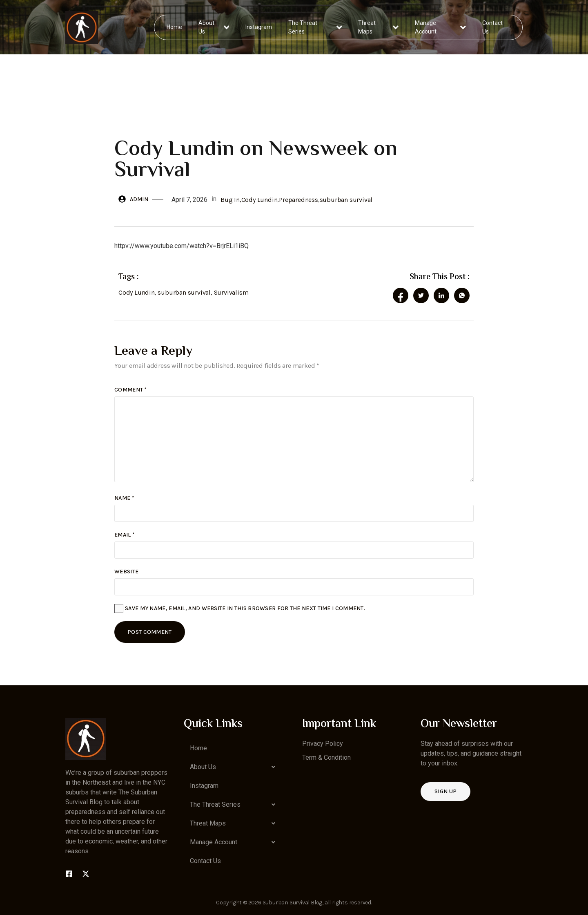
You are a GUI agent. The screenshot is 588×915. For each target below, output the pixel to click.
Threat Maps (379, 27)
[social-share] (401, 295)
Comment (131, 390)
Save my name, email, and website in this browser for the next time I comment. (245, 608)
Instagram (259, 27)
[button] (235, 767)
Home (175, 27)
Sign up (445, 791)
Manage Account (440, 27)
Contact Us (492, 27)
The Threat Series (315, 27)
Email (125, 535)
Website (126, 572)
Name (124, 498)
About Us (214, 27)
